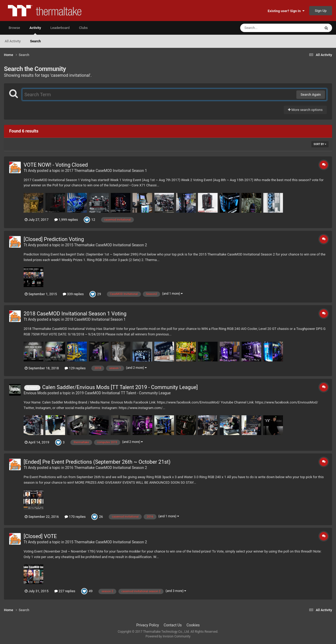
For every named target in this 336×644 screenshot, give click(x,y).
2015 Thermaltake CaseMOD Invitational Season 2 (106, 245)
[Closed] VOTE (40, 536)
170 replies (75, 517)
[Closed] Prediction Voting (54, 239)
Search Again (311, 94)
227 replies (65, 591)
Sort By (320, 144)
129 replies (75, 368)
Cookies (193, 625)
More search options (305, 110)
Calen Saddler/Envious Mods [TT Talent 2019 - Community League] (120, 387)
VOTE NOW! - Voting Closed (56, 165)
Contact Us (173, 625)
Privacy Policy (148, 625)
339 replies (73, 294)
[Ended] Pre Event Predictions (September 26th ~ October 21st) (97, 462)
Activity (35, 30)
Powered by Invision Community (168, 636)
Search (36, 41)
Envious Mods (35, 393)
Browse (14, 28)
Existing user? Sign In (286, 11)
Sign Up (321, 11)
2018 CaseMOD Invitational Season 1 (95, 319)
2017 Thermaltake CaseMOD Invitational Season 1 (106, 171)
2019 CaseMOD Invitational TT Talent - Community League (123, 393)
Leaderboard (60, 28)
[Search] (267, 28)
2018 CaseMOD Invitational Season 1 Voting (75, 314)
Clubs (83, 28)
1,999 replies (66, 220)
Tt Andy (30, 171)
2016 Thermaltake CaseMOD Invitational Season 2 (106, 468)
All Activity (13, 41)
